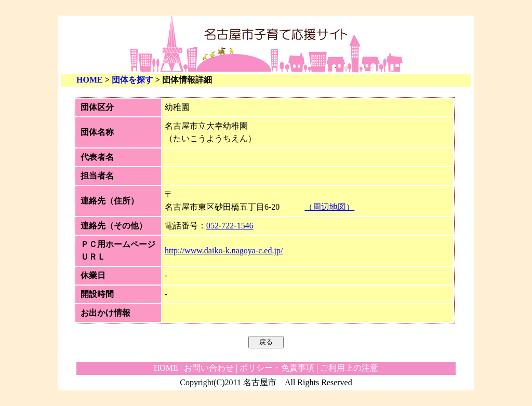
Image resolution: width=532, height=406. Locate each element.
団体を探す (132, 80)
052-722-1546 (230, 226)
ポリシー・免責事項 (277, 368)
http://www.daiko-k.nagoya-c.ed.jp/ (224, 251)
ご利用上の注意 (349, 368)
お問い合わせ (209, 368)
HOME (90, 80)
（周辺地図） (329, 207)
